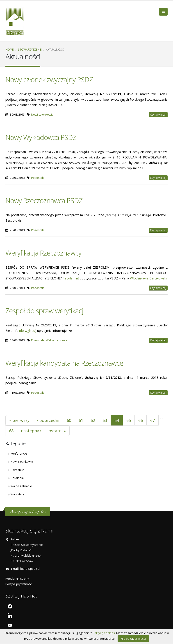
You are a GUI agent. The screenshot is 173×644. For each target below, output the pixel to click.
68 (11, 431)
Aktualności (55, 49)
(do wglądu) (28, 331)
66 (141, 420)
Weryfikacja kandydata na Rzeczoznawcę (64, 363)
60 (69, 420)
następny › (31, 431)
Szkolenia (17, 478)
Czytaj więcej (158, 115)
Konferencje (19, 454)
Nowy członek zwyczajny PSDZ (49, 79)
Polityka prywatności (19, 584)
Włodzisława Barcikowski (148, 278)
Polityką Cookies (104, 633)
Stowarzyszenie (30, 49)
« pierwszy (19, 420)
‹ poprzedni (48, 420)
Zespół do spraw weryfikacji (45, 311)
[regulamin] (71, 278)
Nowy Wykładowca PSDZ (41, 137)
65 (129, 420)
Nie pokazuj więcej (133, 639)
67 (153, 420)
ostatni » (57, 431)
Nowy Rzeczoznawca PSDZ (44, 200)
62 (93, 420)
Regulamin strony (17, 579)
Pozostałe (38, 178)
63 (105, 420)
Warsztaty (17, 494)
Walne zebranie (57, 340)
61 (81, 420)
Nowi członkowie (42, 115)
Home (10, 49)
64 (117, 420)
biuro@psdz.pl (30, 569)
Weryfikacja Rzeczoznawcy (43, 253)
